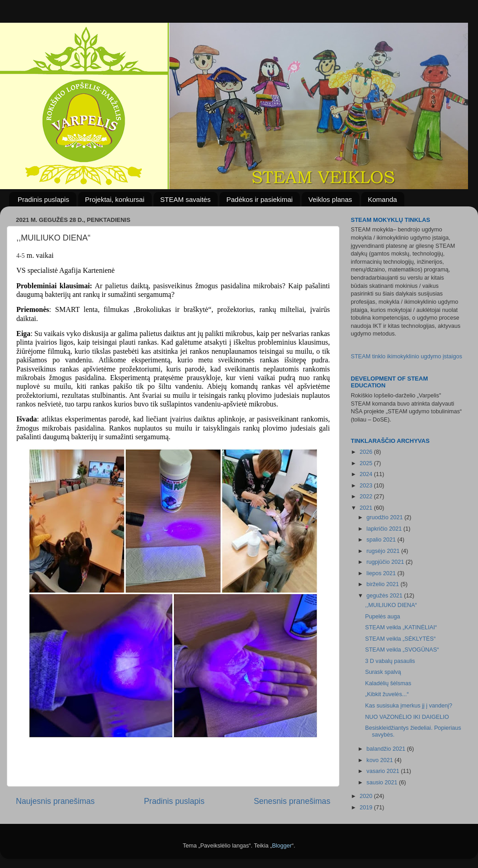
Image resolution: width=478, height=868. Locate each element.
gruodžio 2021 (386, 517)
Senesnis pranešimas (292, 801)
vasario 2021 (384, 771)
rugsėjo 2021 (384, 551)
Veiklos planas (330, 199)
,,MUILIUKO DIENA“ (391, 605)
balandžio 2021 (387, 749)
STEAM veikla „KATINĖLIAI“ (401, 627)
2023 (367, 486)
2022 (367, 497)
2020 (367, 796)
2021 (367, 508)
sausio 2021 (383, 783)
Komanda (383, 199)
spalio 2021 (382, 540)
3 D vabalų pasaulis (390, 661)
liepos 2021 (382, 573)
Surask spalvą (383, 672)
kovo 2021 (381, 760)
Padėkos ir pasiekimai (259, 199)
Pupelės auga (382, 617)
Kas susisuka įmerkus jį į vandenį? (408, 706)
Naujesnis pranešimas (55, 801)
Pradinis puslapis (43, 199)
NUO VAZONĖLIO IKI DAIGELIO (407, 717)
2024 (367, 474)
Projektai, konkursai (115, 199)
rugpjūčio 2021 (386, 562)
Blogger (282, 846)
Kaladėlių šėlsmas (388, 683)
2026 (367, 452)
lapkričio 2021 (385, 529)
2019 (367, 808)
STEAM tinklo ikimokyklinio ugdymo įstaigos (406, 356)
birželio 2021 (384, 584)
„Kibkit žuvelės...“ (387, 694)
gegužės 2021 (386, 596)
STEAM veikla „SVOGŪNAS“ (402, 650)
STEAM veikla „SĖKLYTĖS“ (400, 639)
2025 (367, 463)
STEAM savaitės (186, 199)
